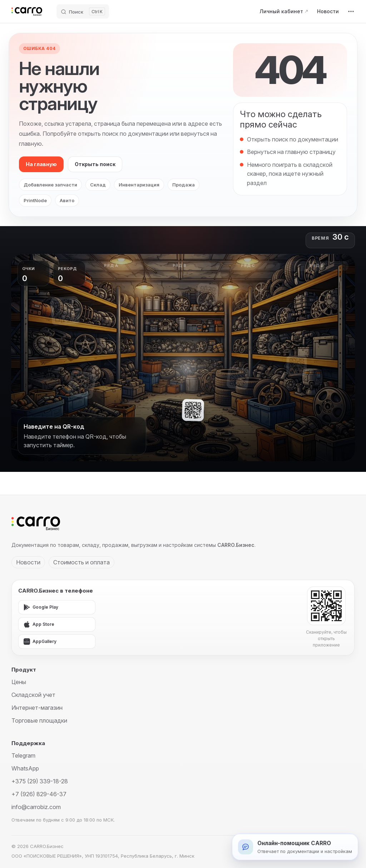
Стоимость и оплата (81, 562)
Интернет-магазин (37, 708)
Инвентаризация (139, 185)
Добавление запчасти (50, 185)
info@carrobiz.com (36, 807)
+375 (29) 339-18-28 (40, 781)
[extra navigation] (351, 11)
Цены (19, 682)
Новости (28, 562)
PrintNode (35, 200)
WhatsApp (25, 768)
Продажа (184, 185)
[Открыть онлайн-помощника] (295, 847)
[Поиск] (83, 11)
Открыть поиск (95, 164)
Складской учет (33, 695)
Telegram (23, 755)
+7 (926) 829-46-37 (39, 794)
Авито (67, 200)
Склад (98, 185)
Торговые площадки (39, 720)
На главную (41, 164)
